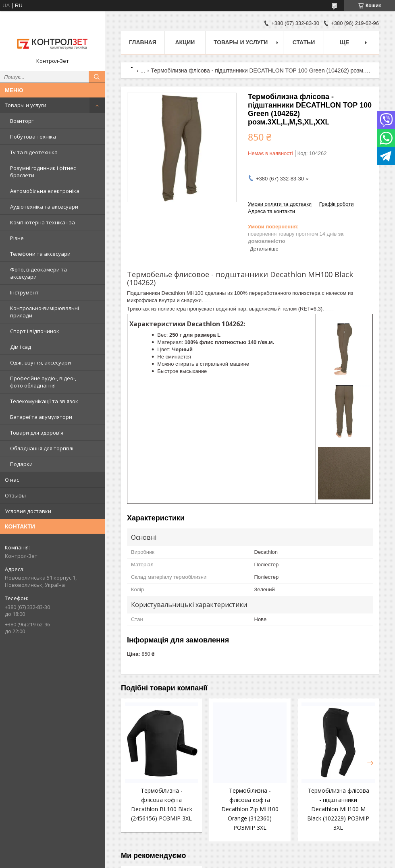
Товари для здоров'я (37, 433)
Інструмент (24, 292)
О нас (12, 480)
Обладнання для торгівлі (42, 448)
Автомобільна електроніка (45, 191)
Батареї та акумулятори (41, 417)
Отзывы (15, 495)
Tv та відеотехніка (34, 152)
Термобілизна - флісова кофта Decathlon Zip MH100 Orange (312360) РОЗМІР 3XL (250, 809)
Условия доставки (28, 511)
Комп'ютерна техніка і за (43, 222)
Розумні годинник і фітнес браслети (43, 172)
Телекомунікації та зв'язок (44, 401)
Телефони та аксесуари (40, 254)
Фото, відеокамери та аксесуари (38, 273)
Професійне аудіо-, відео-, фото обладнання (43, 382)
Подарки (21, 464)
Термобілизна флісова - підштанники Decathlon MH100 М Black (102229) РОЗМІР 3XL (338, 809)
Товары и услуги (26, 105)
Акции (185, 42)
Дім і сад (21, 347)
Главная (143, 42)
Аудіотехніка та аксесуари (44, 207)
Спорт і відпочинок (35, 331)
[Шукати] (97, 77)
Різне (17, 238)
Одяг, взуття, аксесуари (41, 363)
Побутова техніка (33, 137)
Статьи (304, 42)
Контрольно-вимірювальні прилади (45, 312)
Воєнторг (22, 121)
